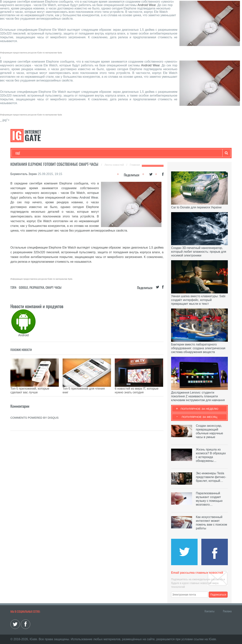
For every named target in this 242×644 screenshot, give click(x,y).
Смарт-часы (54, 287)
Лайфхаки (95, 153)
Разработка (37, 287)
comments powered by (35, 412)
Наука (77, 153)
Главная (135, 165)
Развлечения (43, 153)
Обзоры (113, 153)
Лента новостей (115, 165)
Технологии (22, 153)
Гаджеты (130, 153)
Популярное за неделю (200, 409)
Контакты (209, 611)
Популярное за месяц (199, 417)
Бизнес (62, 153)
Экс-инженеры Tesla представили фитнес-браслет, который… (211, 477)
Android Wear (147, 5)
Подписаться (218, 595)
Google (24, 287)
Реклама (227, 611)
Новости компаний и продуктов (37, 306)
